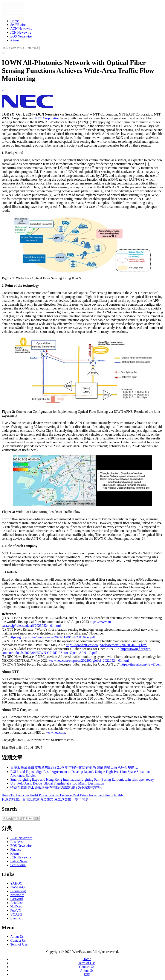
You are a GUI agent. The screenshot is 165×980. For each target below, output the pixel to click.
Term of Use (19, 944)
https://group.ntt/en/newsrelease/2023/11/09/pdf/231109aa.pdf (52, 637)
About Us (17, 937)
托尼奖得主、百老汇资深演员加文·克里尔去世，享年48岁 (45, 799)
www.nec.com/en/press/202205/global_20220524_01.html (89, 660)
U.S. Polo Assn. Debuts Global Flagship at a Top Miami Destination (57, 783)
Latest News (19, 861)
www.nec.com (55, 732)
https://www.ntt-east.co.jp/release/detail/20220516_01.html (107, 645)
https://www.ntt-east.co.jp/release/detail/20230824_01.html (57, 624)
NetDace (16, 907)
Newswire (17, 895)
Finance (16, 849)
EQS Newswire (21, 36)
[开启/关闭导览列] (3, 53)
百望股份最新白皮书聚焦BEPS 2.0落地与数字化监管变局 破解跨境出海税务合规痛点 (74, 767)
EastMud (17, 899)
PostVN (16, 910)
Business (16, 842)
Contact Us (18, 940)
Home (15, 21)
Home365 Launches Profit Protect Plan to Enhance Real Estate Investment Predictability (63, 795)
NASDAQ (18, 887)
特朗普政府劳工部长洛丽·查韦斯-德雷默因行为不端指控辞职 (56, 787)
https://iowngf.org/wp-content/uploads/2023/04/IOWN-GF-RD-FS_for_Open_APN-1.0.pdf (77, 651)
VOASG (16, 914)
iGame (15, 40)
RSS (87, 975)
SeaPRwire (18, 25)
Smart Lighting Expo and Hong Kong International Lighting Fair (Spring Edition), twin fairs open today (82, 779)
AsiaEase (17, 903)
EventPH (17, 918)
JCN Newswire (21, 32)
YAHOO (16, 883)
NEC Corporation (47, 118)
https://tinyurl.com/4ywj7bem (141, 664)
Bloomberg (18, 891)
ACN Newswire (21, 29)
